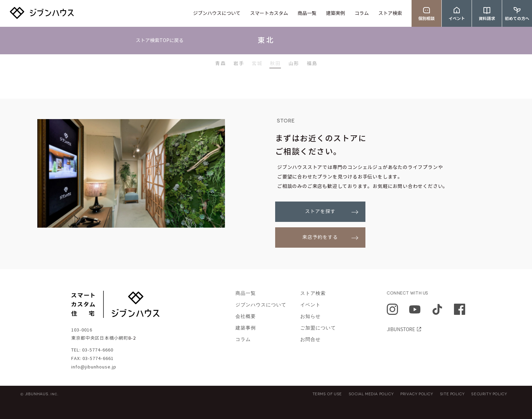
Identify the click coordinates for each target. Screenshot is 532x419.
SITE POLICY (452, 394)
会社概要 (246, 316)
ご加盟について (318, 328)
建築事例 (246, 328)
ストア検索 (390, 14)
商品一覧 (307, 14)
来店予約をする (320, 237)
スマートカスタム (269, 14)
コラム (362, 14)
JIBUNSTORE (401, 329)
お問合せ (310, 339)
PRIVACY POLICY (417, 394)
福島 (312, 63)
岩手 (239, 63)
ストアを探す (320, 212)
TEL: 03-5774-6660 (92, 350)
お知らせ (310, 316)
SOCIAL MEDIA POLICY (371, 394)
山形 (294, 63)
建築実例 (336, 14)
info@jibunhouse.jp (94, 367)
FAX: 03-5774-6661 (92, 359)
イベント (310, 305)
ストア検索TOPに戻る (160, 41)
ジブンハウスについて (217, 14)
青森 (221, 63)
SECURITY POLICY (489, 394)
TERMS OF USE (327, 394)
